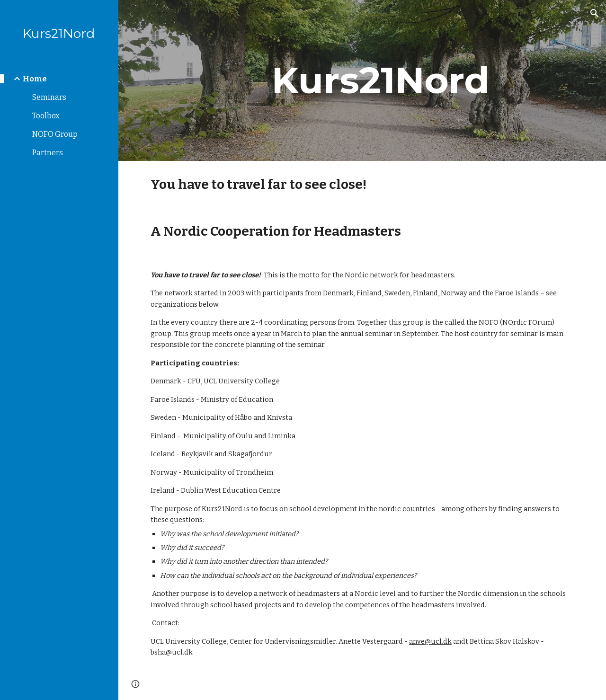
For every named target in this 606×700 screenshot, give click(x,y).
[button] (595, 13)
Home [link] (35, 79)
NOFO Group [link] (55, 134)
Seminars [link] (49, 97)
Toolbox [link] (46, 116)
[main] (380, 80)
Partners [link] (48, 153)
